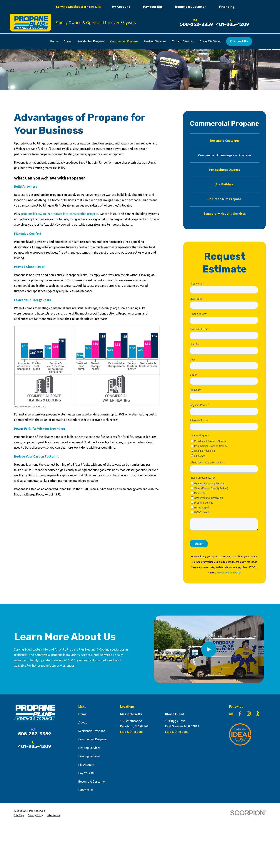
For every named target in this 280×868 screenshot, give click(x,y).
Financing (227, 7)
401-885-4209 (232, 24)
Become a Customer (191, 7)
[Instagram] (249, 714)
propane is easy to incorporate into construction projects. (60, 214)
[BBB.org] (258, 714)
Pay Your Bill (153, 7)
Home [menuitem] (54, 41)
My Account (121, 7)
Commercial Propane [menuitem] (124, 41)
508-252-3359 (196, 24)
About (82, 722)
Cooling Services (89, 756)
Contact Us (239, 41)
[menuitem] (225, 141)
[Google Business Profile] (231, 714)
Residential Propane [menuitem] (91, 41)
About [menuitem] (68, 41)
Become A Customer (92, 781)
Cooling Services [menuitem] (183, 41)
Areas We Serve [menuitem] (210, 41)
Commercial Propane (92, 739)
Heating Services (89, 748)
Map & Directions (132, 732)
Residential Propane (92, 731)
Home (82, 714)
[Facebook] (240, 714)
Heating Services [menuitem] (155, 41)
